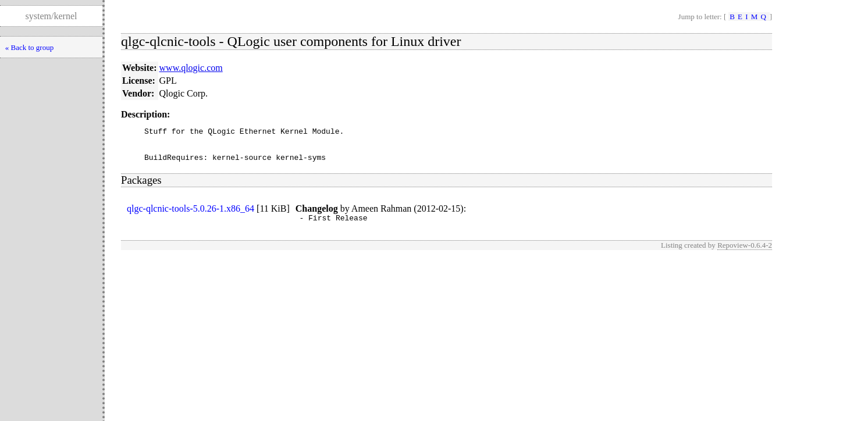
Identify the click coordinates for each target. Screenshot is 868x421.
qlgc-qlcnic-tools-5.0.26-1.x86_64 (191, 215)
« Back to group (29, 47)
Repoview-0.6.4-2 (745, 254)
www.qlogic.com (191, 68)
